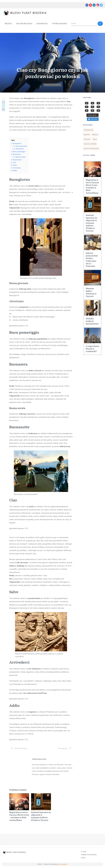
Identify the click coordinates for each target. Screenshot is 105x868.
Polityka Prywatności (89, 855)
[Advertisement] (91, 390)
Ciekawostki (89, 130)
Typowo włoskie (90, 144)
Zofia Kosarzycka (39, 759)
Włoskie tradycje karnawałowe (92, 321)
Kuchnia (87, 135)
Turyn (95, 139)
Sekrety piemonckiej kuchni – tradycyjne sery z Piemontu (92, 260)
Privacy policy (63, 864)
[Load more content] (92, 115)
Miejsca (95, 135)
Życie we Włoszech (52, 85)
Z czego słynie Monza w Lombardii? (92, 349)
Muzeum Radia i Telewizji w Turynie (91, 292)
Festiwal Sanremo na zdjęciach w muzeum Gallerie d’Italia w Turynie (41, 808)
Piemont (87, 139)
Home (83, 858)
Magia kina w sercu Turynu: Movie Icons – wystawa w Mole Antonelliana (19, 808)
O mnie (84, 852)
